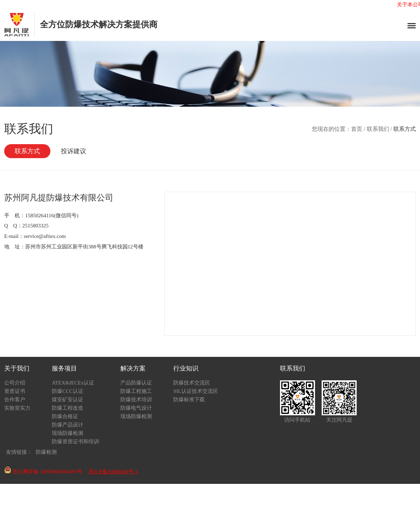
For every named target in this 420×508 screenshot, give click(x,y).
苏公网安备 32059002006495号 (43, 472)
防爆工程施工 (136, 391)
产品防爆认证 (136, 383)
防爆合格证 (65, 416)
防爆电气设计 (136, 408)
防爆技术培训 (136, 400)
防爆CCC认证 (68, 391)
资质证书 (15, 391)
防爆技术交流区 (192, 383)
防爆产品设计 (68, 425)
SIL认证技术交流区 (196, 391)
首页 (357, 129)
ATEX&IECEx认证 (73, 383)
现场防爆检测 (68, 433)
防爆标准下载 (189, 400)
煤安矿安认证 (68, 400)
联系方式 (27, 151)
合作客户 (15, 400)
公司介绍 (15, 383)
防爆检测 (46, 452)
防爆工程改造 (68, 408)
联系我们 (378, 129)
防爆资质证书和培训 (75, 442)
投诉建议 (73, 151)
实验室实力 (17, 408)
